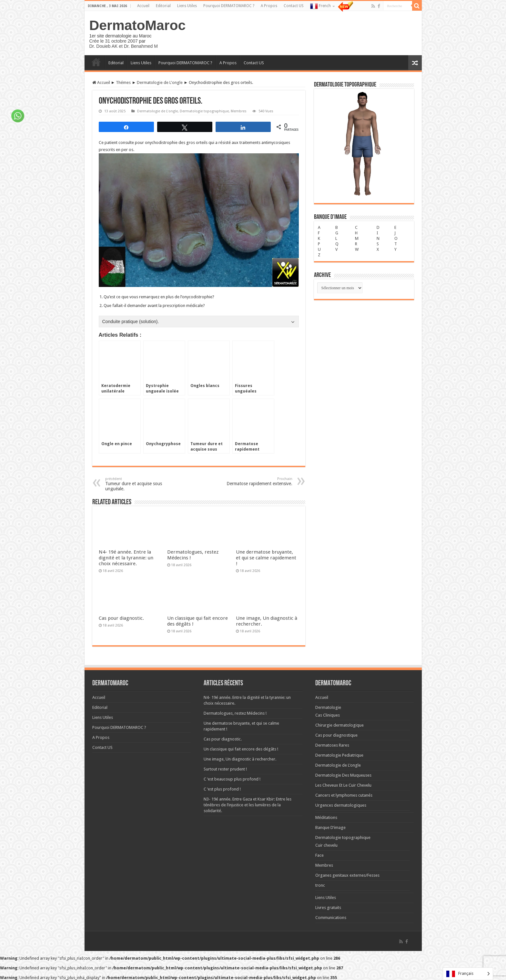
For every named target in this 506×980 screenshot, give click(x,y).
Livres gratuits (328, 908)
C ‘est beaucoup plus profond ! (232, 779)
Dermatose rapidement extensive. (259, 481)
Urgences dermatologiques (341, 805)
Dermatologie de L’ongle (338, 765)
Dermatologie (328, 707)
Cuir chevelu (326, 845)
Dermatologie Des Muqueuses (343, 775)
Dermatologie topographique (204, 111)
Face (319, 855)
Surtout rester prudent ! (225, 769)
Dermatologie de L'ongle (160, 82)
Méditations (326, 817)
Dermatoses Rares (332, 745)
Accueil (143, 6)
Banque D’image (330, 827)
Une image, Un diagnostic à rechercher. (240, 759)
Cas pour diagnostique (336, 735)
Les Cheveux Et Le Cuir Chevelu (343, 785)
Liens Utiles (187, 6)
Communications (331, 918)
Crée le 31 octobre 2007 (114, 41)
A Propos (269, 6)
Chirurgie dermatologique (339, 725)
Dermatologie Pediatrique (339, 755)
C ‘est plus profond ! (222, 789)
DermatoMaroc (138, 25)
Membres (239, 111)
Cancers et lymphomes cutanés (344, 795)
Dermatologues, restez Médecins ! (235, 713)
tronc (320, 885)
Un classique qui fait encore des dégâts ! (241, 749)
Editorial (163, 6)
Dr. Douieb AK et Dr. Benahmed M (124, 46)
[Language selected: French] (468, 974)
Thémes (123, 82)
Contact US (294, 6)
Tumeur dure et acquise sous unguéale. (138, 484)
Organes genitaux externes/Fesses (347, 875)
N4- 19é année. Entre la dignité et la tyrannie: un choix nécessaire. (126, 558)
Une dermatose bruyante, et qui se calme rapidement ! (266, 558)
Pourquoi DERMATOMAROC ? (229, 6)
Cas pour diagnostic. (121, 618)
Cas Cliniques (328, 715)
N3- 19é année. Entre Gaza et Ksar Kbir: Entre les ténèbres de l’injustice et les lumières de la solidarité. (248, 805)
